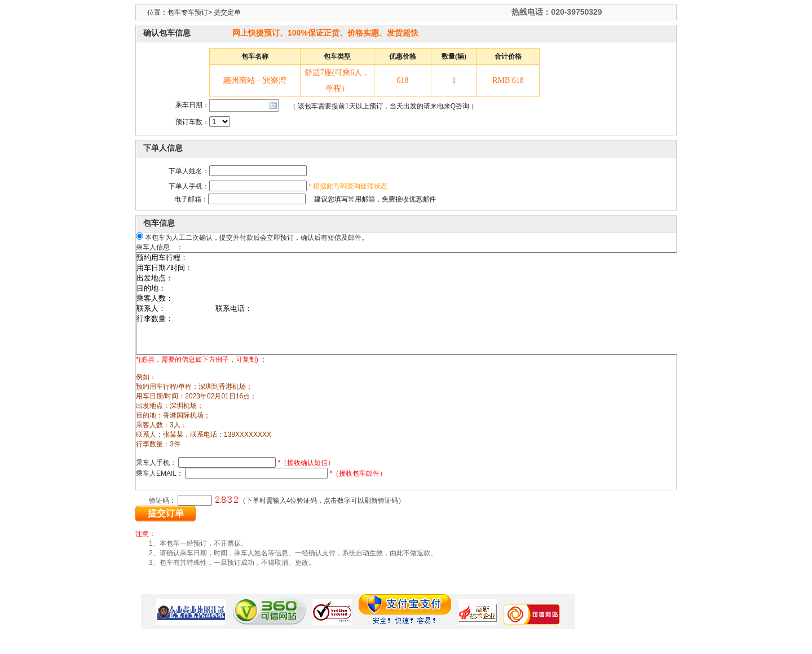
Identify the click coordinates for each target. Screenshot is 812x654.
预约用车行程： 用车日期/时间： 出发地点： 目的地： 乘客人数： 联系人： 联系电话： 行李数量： (445, 314)
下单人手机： (189, 186)
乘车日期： (192, 105)
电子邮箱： (178, 199)
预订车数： (192, 122)
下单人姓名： (189, 171)
